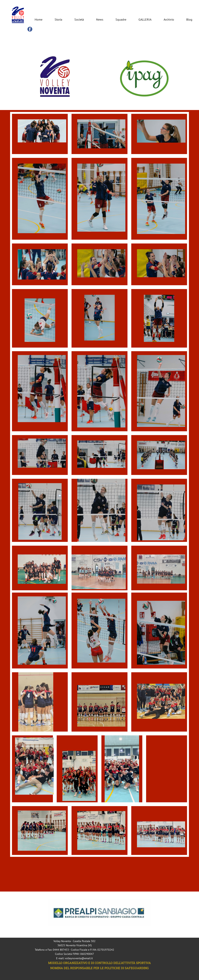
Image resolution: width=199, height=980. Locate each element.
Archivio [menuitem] (169, 19)
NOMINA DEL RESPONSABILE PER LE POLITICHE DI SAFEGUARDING (99, 968)
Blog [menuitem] (189, 19)
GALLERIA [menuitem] (145, 19)
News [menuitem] (100, 19)
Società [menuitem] (79, 19)
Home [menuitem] (39, 19)
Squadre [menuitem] (121, 19)
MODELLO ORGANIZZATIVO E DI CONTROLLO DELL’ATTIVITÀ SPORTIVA (99, 963)
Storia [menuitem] (58, 19)
